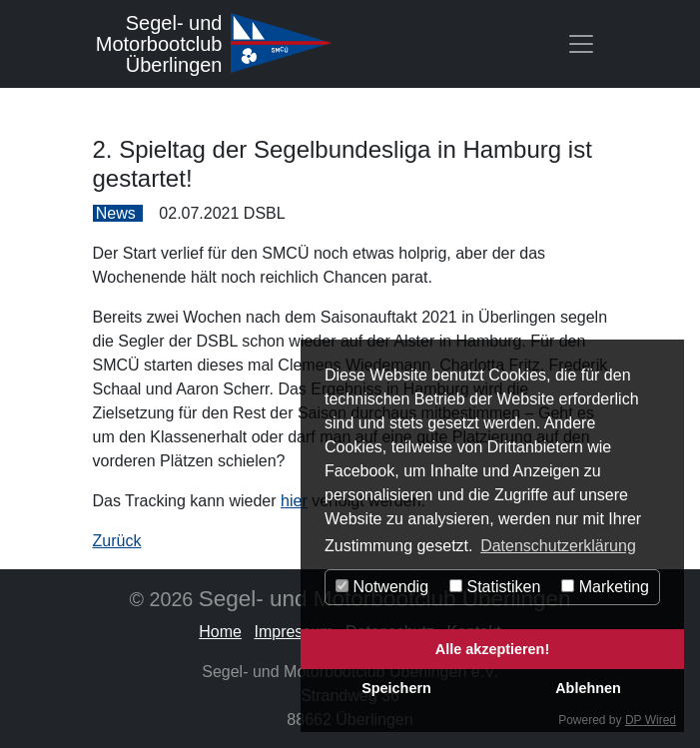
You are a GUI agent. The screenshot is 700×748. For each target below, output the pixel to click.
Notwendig (382, 587)
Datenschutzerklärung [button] (558, 546)
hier (294, 501)
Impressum (293, 632)
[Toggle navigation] (581, 44)
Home (220, 632)
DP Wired (651, 720)
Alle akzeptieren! (492, 649)
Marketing (605, 587)
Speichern (396, 688)
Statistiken (495, 587)
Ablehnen (588, 688)
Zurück (117, 541)
